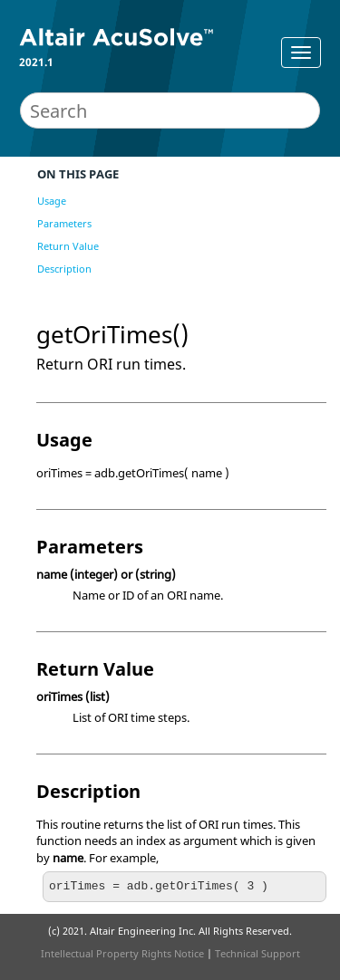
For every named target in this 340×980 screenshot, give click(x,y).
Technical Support (257, 953)
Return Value (68, 246)
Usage (52, 201)
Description (64, 269)
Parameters (64, 223)
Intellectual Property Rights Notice (122, 953)
